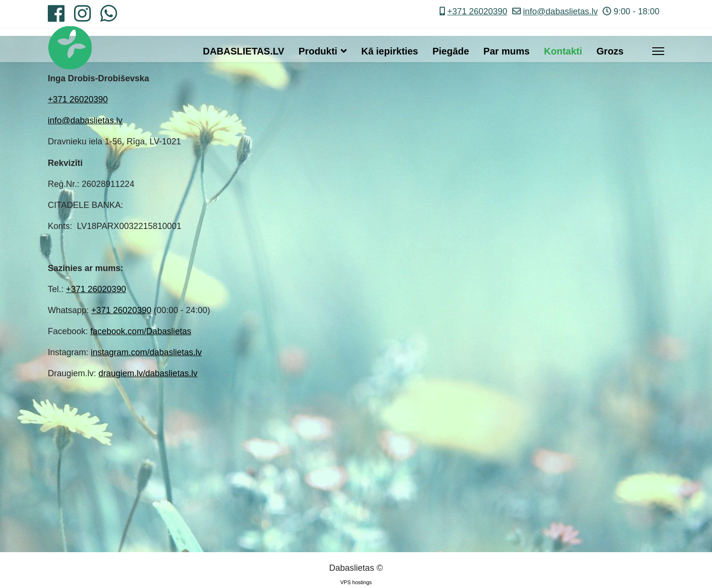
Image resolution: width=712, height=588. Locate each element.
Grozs (610, 51)
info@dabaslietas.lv (561, 11)
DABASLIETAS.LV (243, 51)
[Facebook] (56, 17)
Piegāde (451, 51)
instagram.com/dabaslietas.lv (146, 352)
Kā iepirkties (390, 51)
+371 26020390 (477, 11)
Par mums (507, 51)
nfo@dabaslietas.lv (86, 120)
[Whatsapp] (109, 17)
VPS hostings (356, 582)
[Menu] (658, 51)
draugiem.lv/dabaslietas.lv (148, 373)
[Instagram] (82, 17)
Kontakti (563, 51)
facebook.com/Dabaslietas (141, 331)
